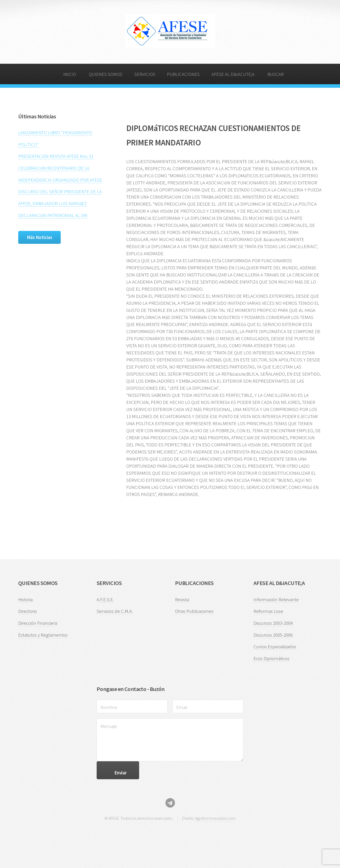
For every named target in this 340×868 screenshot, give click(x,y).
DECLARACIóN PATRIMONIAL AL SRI (53, 215)
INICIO (70, 74)
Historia (25, 600)
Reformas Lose (268, 611)
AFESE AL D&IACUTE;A (233, 74)
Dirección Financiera (38, 623)
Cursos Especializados (275, 647)
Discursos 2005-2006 (273, 635)
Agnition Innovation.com (215, 818)
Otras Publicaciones (194, 611)
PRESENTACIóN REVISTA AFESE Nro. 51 (56, 156)
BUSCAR (276, 74)
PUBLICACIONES (183, 74)
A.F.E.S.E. (105, 600)
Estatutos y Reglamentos (43, 635)
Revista (182, 600)
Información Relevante (276, 600)
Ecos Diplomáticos (271, 658)
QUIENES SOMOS (106, 74)
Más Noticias (39, 237)
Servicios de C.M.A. (115, 611)
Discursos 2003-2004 (273, 623)
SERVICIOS (145, 74)
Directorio (28, 611)
